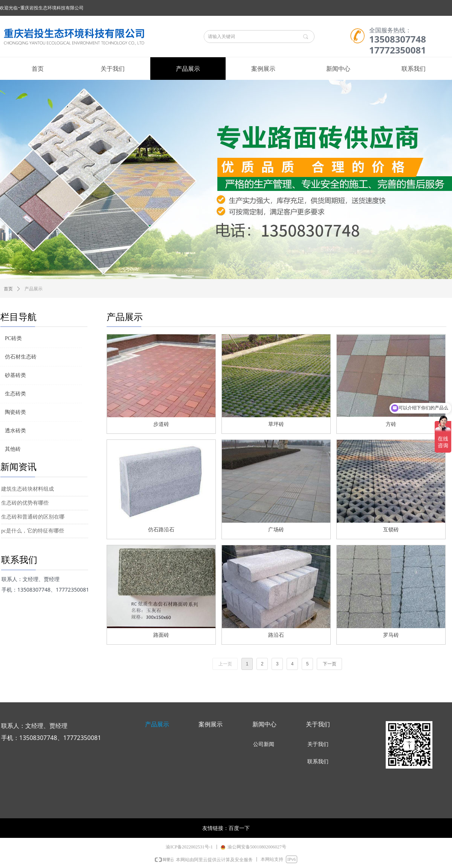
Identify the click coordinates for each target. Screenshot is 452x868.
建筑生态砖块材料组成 (27, 489)
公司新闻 (264, 744)
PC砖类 (13, 338)
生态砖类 (15, 394)
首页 (8, 289)
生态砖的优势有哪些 (25, 503)
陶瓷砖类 (15, 412)
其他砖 (13, 449)
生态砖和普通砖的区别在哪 (33, 517)
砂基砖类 (15, 375)
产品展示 (34, 289)
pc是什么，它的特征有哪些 (33, 531)
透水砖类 (15, 431)
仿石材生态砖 (21, 357)
